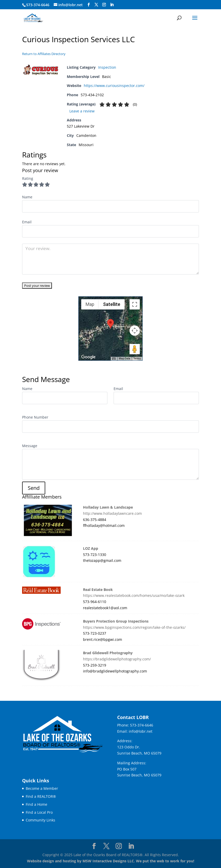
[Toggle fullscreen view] (135, 304)
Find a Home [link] (36, 804)
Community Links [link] (40, 820)
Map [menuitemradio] (90, 304)
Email (118, 389)
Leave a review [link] (82, 111)
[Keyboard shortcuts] (114, 359)
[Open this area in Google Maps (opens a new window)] (88, 357)
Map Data (125, 358)
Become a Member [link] (42, 788)
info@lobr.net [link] (141, 731)
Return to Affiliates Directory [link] (44, 54)
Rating (28, 178)
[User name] (110, 206)
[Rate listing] (37, 286)
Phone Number (35, 417)
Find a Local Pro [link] (39, 812)
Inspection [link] (107, 67)
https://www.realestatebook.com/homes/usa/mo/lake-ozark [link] (134, 595)
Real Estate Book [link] (98, 590)
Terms (137, 358)
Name (27, 389)
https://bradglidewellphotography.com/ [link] (117, 659)
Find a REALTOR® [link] (41, 796)
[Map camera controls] (135, 331)
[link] (33, 18)
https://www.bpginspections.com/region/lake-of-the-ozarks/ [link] (134, 627)
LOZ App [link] (91, 548)
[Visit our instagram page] (104, 5)
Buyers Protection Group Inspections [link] (116, 621)
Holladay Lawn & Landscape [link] (108, 507)
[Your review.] (110, 259)
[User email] (110, 231)
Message (30, 446)
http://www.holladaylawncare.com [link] (112, 513)
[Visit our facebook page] (89, 5)
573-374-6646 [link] (142, 725)
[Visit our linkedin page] (112, 5)
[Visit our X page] (96, 5)
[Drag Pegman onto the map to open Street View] (135, 349)
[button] (195, 21)
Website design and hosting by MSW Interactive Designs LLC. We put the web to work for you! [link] (111, 861)
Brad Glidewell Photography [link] (108, 653)
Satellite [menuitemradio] (112, 304)
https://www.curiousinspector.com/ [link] (114, 86)
